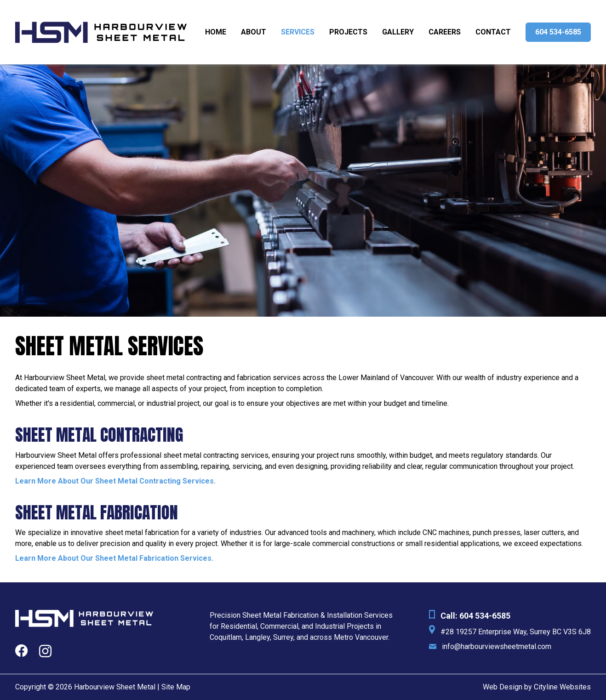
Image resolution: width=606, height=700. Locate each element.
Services (298, 32)
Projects (348, 32)
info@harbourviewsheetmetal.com (497, 646)
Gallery (398, 32)
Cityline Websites (562, 687)
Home (216, 32)
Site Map (176, 687)
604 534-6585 (558, 32)
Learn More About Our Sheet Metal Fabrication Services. (114, 558)
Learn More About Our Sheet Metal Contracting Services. (115, 481)
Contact (493, 32)
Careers (445, 32)
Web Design (503, 687)
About (254, 32)
